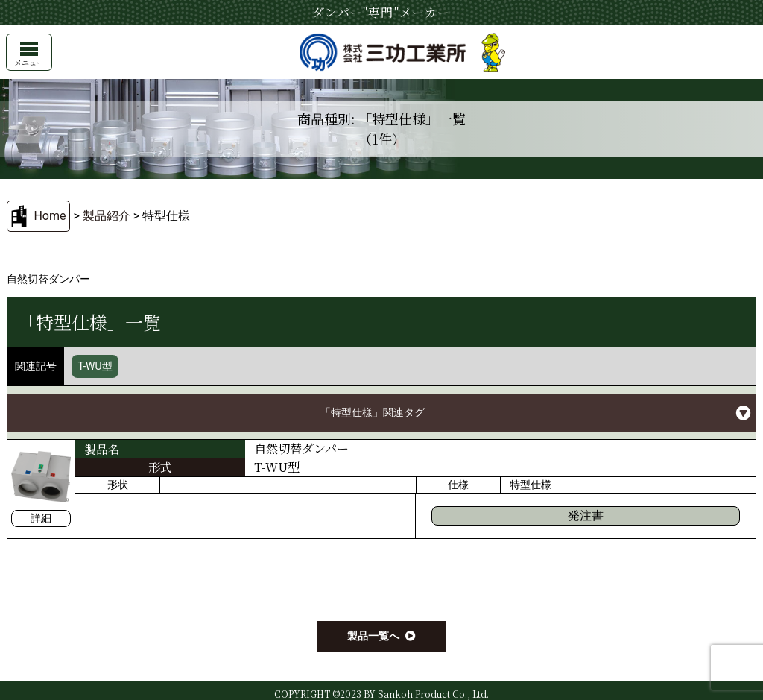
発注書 (586, 515)
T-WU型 (95, 366)
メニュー (29, 55)
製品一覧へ (373, 636)
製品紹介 (107, 216)
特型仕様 (531, 485)
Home (50, 216)
